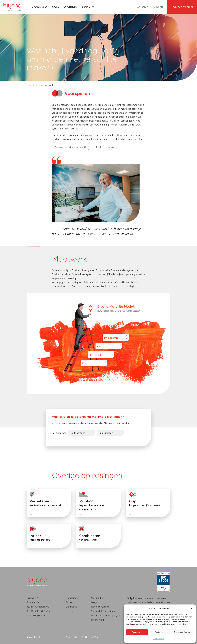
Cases (56, 7)
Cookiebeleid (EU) (90, 637)
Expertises (70, 7)
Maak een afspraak (182, 7)
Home (29, 85)
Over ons (71, 611)
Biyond (88, 7)
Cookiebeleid (158, 639)
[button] (192, 609)
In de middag (106, 433)
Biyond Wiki (97, 620)
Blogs (94, 602)
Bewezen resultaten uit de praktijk (71, 147)
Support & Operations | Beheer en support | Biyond (106, 613)
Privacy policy (72, 637)
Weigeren (160, 632)
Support (158, 7)
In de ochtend (78, 433)
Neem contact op (100, 607)
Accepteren (137, 632)
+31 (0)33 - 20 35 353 (40, 611)
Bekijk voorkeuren (182, 632)
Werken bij (143, 7)
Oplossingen (40, 7)
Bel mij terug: (59, 433)
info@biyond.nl (37, 615)
